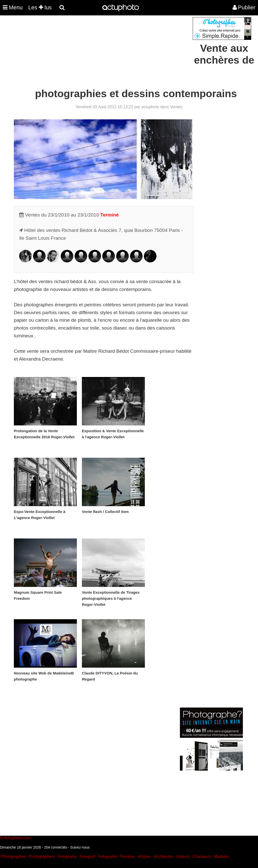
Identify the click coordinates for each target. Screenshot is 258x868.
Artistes (144, 857)
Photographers (42, 857)
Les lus (40, 7)
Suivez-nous (80, 847)
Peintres (128, 857)
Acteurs (183, 857)
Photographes (13, 857)
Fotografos (67, 857)
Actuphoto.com (17, 838)
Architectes (164, 857)
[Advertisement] (99, 52)
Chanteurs (202, 857)
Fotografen (108, 857)
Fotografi (87, 857)
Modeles (221, 857)
